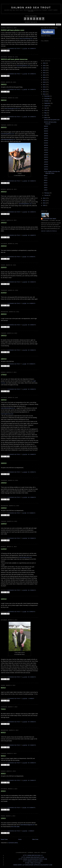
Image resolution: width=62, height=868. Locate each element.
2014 (44, 92)
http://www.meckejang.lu (33, 855)
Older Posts (35, 839)
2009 (44, 205)
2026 (44, 63)
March (46, 118)
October (47, 101)
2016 (44, 87)
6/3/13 (3, 733)
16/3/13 (4, 400)
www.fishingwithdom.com (23, 66)
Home (20, 839)
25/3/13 (4, 192)
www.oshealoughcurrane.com (12, 108)
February (47, 193)
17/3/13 (4, 375)
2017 (44, 85)
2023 (44, 70)
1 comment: (31, 699)
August (46, 106)
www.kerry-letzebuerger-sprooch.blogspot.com (33, 865)
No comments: (32, 49)
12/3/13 (4, 524)
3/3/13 (3, 774)
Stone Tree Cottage (33, 863)
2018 (44, 82)
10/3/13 (4, 599)
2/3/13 (3, 791)
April (46, 115)
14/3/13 (4, 483)
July (46, 108)
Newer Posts (4, 839)
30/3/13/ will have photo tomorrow (14, 59)
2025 (44, 66)
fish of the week (15, 827)
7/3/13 (3, 709)
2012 (44, 198)
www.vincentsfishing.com (26, 38)
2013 (44, 94)
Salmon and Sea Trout (31, 8)
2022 (44, 73)
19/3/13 (4, 336)
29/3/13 (4, 85)
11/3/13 (4, 549)
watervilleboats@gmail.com (8, 139)
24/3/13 (4, 223)
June (46, 110)
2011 (44, 201)
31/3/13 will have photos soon (13, 30)
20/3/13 (4, 314)
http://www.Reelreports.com (33, 857)
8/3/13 (3, 688)
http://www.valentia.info (33, 861)
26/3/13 (4, 127)
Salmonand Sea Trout (50, 219)
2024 (44, 68)
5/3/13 (3, 756)
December (47, 96)
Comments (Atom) (13, 843)
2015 (44, 89)
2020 (44, 77)
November (47, 98)
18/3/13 (4, 359)
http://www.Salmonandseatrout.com (33, 859)
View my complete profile (49, 231)
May (46, 113)
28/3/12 (4, 100)
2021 (44, 75)
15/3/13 (4, 463)
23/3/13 (4, 246)
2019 (44, 80)
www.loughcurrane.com (7, 414)
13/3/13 (4, 508)
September (47, 103)
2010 (44, 203)
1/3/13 (3, 818)
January (47, 195)
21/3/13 (4, 293)
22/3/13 (4, 267)
